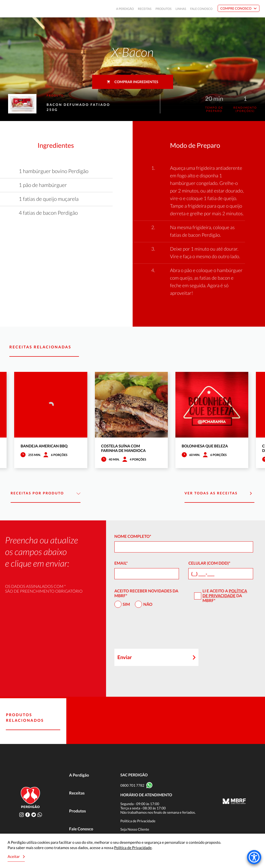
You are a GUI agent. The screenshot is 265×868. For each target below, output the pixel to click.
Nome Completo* (133, 536)
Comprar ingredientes (132, 82)
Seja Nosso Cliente (135, 829)
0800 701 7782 (132, 785)
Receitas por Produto (46, 494)
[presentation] (153, 631)
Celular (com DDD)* (209, 563)
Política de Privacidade (225, 593)
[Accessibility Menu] (254, 857)
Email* (121, 563)
